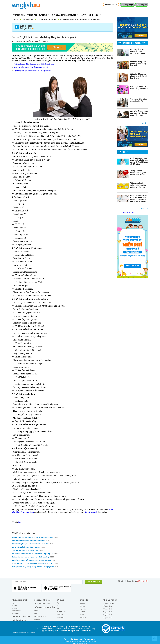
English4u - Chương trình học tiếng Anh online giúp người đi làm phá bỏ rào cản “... (139, 199)
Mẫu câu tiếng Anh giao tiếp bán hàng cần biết (138, 64)
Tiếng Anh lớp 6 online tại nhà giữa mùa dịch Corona (138, 185)
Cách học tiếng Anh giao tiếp (47, 19)
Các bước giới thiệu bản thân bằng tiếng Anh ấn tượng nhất (80, 19)
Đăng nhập (128, 5)
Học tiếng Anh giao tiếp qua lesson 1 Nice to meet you (31, 560)
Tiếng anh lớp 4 (107, 615)
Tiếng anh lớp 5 (107, 618)
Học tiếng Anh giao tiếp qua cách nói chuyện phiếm (32, 71)
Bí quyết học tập (28, 19)
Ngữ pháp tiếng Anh (43, 600)
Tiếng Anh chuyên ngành (45, 607)
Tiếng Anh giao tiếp (20, 600)
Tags (20, 522)
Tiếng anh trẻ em (110, 600)
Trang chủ (19, 15)
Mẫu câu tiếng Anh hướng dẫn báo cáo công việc (31, 67)
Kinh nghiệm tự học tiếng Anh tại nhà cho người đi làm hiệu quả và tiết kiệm (139, 161)
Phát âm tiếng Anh (19, 620)
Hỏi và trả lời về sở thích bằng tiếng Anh (139, 87)
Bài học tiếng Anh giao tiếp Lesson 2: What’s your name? (138, 51)
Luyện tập (61, 612)
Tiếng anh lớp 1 (107, 606)
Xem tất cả (145, 123)
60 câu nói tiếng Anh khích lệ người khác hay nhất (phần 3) (33, 563)
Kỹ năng (61, 600)
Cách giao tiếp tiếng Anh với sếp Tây (139, 100)
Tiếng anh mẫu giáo (108, 603)
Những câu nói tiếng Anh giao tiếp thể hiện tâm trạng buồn (33, 567)
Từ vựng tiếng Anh (42, 604)
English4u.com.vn (128, 212)
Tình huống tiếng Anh (21, 617)
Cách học (84, 600)
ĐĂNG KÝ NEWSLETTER (94, 582)
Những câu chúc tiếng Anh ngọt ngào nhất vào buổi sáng (34, 64)
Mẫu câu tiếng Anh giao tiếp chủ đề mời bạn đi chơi (139, 76)
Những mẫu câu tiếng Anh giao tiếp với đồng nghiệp (31, 557)
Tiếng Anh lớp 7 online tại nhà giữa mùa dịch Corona (138, 173)
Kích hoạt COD (111, 5)
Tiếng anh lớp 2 (107, 609)
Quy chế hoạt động (48, 631)
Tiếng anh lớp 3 (107, 612)
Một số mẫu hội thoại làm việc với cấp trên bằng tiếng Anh (139, 113)
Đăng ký (143, 5)
